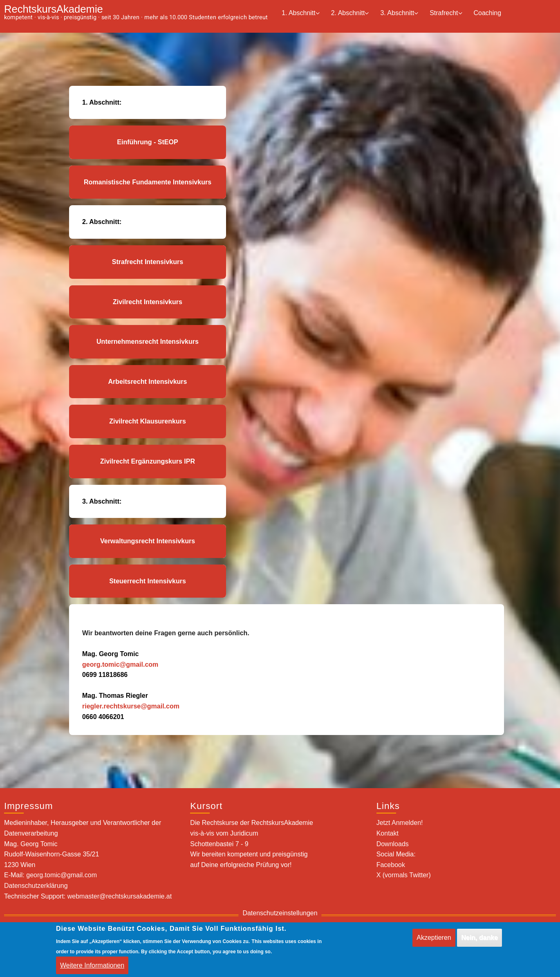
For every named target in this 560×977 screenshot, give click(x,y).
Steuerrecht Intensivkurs (148, 581)
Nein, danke (479, 942)
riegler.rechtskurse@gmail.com (131, 706)
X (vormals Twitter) (404, 875)
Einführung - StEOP (147, 142)
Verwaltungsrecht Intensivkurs (148, 541)
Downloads (393, 844)
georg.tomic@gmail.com (120, 664)
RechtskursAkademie (54, 9)
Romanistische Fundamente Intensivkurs (148, 182)
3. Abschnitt (399, 13)
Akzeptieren (434, 942)
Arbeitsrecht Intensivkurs (148, 382)
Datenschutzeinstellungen (280, 918)
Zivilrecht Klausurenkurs (148, 421)
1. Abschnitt (301, 13)
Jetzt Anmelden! (400, 823)
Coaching (488, 13)
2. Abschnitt (350, 13)
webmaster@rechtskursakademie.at (120, 896)
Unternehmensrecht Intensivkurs (148, 342)
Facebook (391, 865)
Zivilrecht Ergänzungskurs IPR (148, 461)
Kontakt (388, 833)
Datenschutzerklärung (36, 886)
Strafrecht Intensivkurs (148, 262)
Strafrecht (446, 13)
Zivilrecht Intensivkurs (148, 302)
